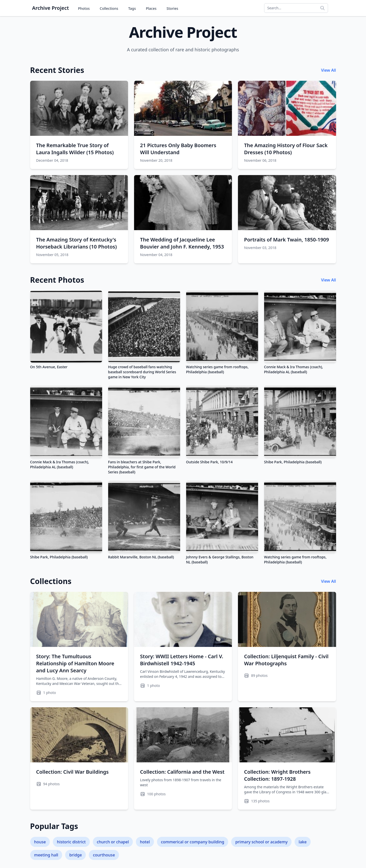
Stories (172, 8)
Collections (109, 8)
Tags (132, 8)
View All (328, 70)
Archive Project (51, 8)
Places (151, 8)
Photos (84, 8)
